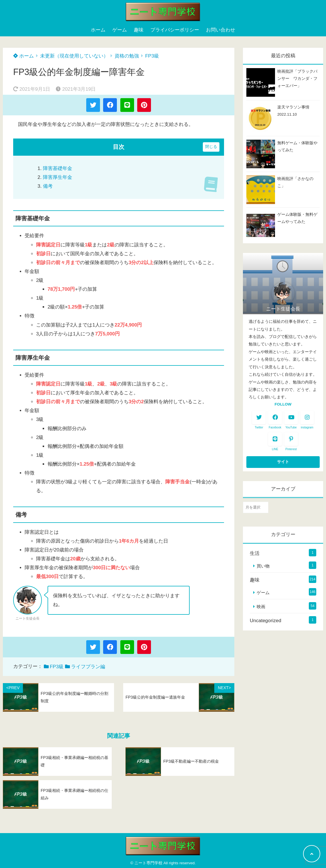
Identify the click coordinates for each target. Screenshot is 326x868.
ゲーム (120, 30)
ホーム (98, 30)
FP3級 (152, 56)
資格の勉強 (127, 56)
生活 (255, 553)
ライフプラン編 (88, 667)
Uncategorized (266, 621)
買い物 (263, 566)
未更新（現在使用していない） (74, 56)
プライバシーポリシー (175, 30)
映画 (261, 607)
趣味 (139, 30)
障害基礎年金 (58, 168)
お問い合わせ (221, 30)
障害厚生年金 (58, 177)
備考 (48, 186)
